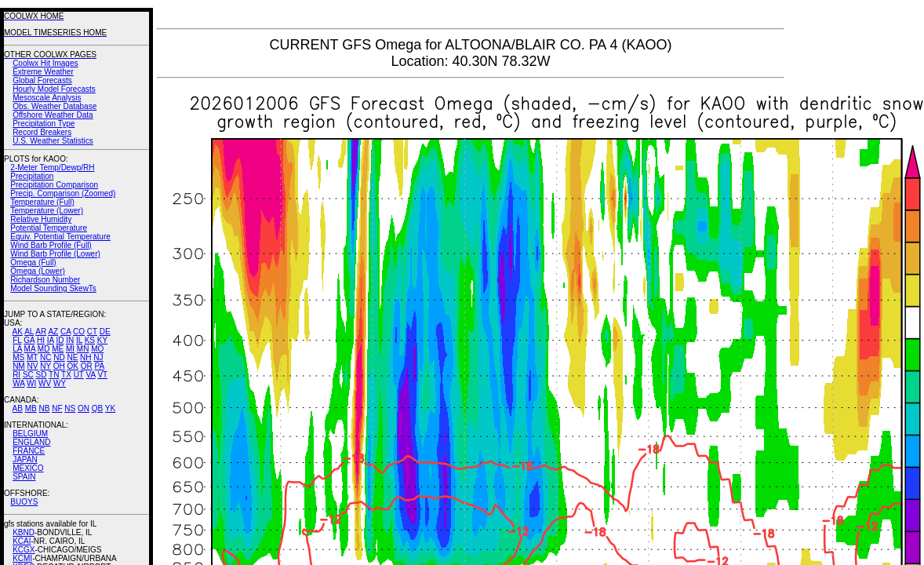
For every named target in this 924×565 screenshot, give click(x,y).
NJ (98, 357)
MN (83, 349)
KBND (24, 532)
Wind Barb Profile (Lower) (55, 254)
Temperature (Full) (42, 202)
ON (84, 408)
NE (72, 357)
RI (16, 375)
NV (32, 366)
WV (45, 383)
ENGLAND (31, 442)
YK (110, 408)
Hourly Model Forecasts (54, 89)
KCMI (22, 558)
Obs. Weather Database (55, 106)
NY (45, 366)
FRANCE (29, 451)
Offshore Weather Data (53, 115)
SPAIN (24, 477)
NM (19, 366)
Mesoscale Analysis (47, 98)
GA (29, 340)
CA (65, 332)
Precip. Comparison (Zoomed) (63, 193)
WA (18, 383)
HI (41, 340)
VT (102, 375)
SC (28, 375)
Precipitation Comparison (54, 185)
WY (60, 383)
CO (79, 332)
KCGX (24, 550)
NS (70, 408)
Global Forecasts (42, 80)
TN (54, 375)
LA (17, 349)
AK (18, 332)
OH (59, 366)
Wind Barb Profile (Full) (51, 245)
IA (51, 340)
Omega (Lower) (37, 271)
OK (72, 366)
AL (29, 332)
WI (31, 383)
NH (85, 357)
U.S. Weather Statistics (53, 141)
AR (41, 332)
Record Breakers (42, 132)
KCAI (22, 541)
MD (44, 349)
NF (57, 408)
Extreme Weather (43, 72)
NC (45, 357)
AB (18, 408)
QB (97, 408)
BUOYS (24, 502)
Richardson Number (45, 280)
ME (58, 349)
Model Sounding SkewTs (53, 288)
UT (79, 375)
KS (90, 340)
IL (79, 340)
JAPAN (25, 459)
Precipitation (32, 176)
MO (97, 349)
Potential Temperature (49, 228)
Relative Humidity (41, 219)
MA (30, 349)
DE (105, 332)
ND (59, 357)
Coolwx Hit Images (45, 63)
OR (87, 366)
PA (99, 366)
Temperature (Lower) (47, 211)
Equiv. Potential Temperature (60, 237)
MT (32, 357)
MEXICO (28, 468)
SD (42, 375)
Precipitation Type (44, 124)
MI (70, 349)
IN (70, 340)
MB (31, 408)
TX (66, 375)
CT (92, 332)
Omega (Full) (33, 262)
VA (91, 375)
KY (102, 340)
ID (60, 340)
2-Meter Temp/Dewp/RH (52, 168)
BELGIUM (30, 434)
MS (18, 357)
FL (17, 340)
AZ (53, 332)
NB (44, 408)
